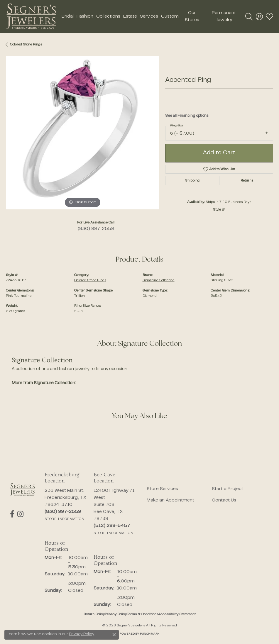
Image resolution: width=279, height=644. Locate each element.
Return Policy (94, 614)
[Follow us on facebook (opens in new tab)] (12, 514)
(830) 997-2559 (96, 229)
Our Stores (192, 16)
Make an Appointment (170, 500)
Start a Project (228, 489)
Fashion (85, 16)
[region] (83, 133)
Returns (247, 181)
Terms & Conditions (142, 614)
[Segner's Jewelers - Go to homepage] (22, 490)
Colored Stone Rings (26, 45)
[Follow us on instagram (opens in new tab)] (20, 514)
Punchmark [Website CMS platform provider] (150, 634)
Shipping (192, 181)
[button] (249, 16)
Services (149, 16)
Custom (170, 16)
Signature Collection (159, 280)
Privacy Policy (116, 614)
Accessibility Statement (177, 614)
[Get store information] (65, 519)
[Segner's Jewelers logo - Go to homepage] (31, 16)
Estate (130, 16)
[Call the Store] (63, 512)
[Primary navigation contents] (151, 16)
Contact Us (224, 500)
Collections (108, 16)
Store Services (162, 489)
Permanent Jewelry (224, 16)
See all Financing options (187, 116)
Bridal (68, 16)
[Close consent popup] (114, 635)
